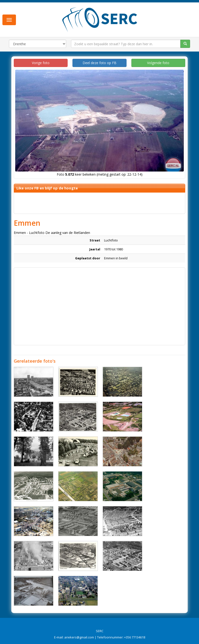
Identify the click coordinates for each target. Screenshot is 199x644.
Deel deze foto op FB (99, 63)
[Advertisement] (99, 304)
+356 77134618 (135, 637)
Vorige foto (41, 63)
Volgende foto (158, 63)
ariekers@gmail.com (79, 637)
